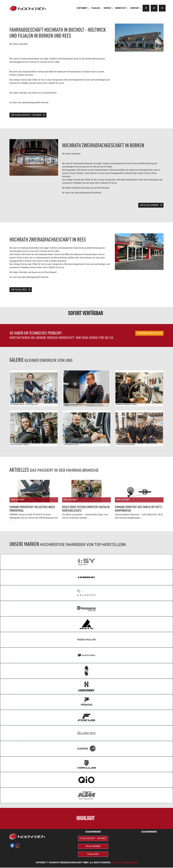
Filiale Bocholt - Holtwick (93, 838)
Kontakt (136, 8)
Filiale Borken (93, 846)
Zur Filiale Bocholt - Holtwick (28, 115)
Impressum (132, 863)
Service (108, 8)
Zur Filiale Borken (151, 205)
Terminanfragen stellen (149, 333)
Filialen (97, 8)
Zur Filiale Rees (21, 290)
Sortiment (83, 8)
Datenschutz (118, 863)
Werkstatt (122, 8)
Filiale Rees (93, 854)
